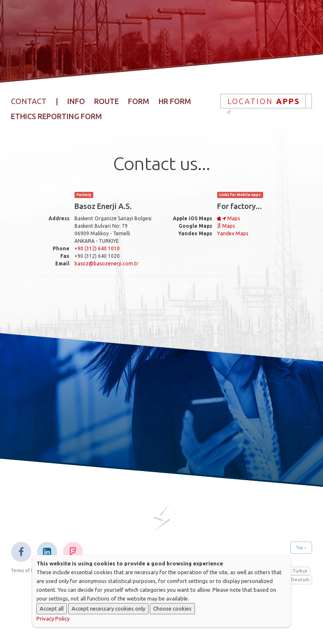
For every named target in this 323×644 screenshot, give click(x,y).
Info (76, 101)
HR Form (175, 101)
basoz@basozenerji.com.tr (106, 263)
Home (92, 8)
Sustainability (250, 8)
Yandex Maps (233, 233)
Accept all (52, 608)
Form (139, 101)
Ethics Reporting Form (56, 116)
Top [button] (301, 547)
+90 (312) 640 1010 (97, 248)
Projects (205, 8)
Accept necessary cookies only (108, 608)
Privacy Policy (53, 619)
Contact (295, 8)
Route (106, 101)
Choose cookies (172, 608)
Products (167, 8)
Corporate (126, 8)
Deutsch (300, 580)
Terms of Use (25, 570)
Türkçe (300, 571)
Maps (228, 218)
